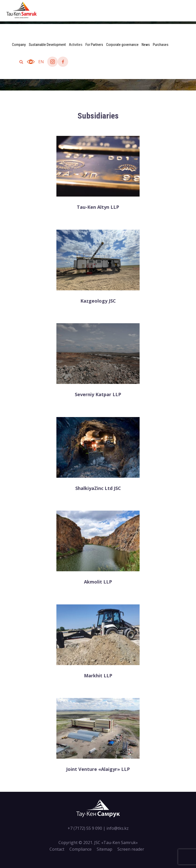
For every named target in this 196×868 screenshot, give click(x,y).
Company (19, 45)
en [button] (41, 62)
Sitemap (105, 849)
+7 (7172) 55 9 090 (85, 828)
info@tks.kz (118, 828)
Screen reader (131, 849)
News (146, 45)
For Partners (94, 45)
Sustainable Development (47, 45)
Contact (57, 849)
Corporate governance (122, 45)
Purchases (161, 45)
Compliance (81, 849)
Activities (76, 45)
